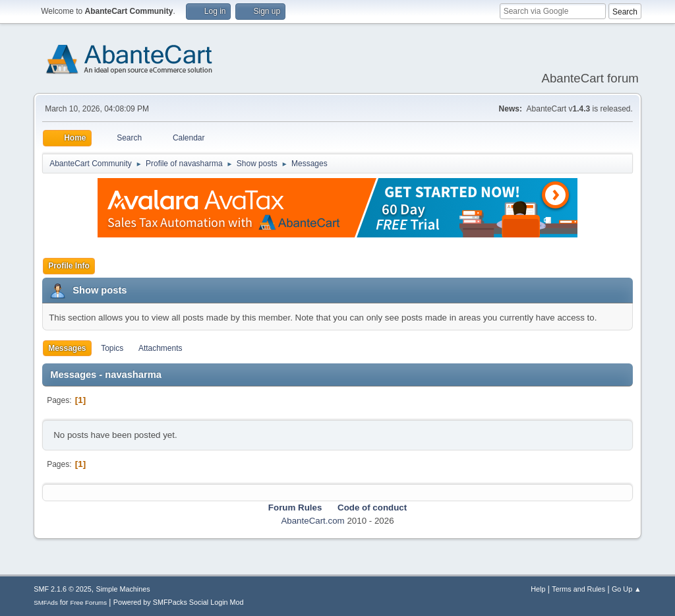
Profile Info (69, 266)
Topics (112, 348)
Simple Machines (123, 589)
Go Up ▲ (627, 589)
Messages (67, 348)
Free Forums (88, 602)
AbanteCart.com (312, 521)
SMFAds (46, 602)
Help (538, 589)
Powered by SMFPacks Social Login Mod (179, 602)
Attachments (161, 348)
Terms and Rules (578, 589)
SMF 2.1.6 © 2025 (63, 589)
